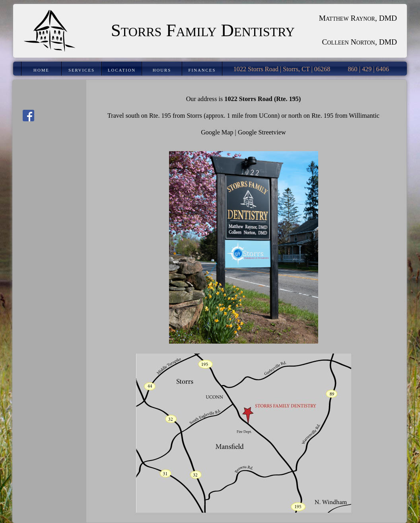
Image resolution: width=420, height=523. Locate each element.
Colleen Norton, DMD (360, 42)
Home (41, 70)
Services (82, 70)
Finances (202, 70)
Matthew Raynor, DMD (358, 18)
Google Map (217, 132)
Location (122, 70)
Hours (162, 70)
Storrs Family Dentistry (203, 30)
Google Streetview (262, 132)
